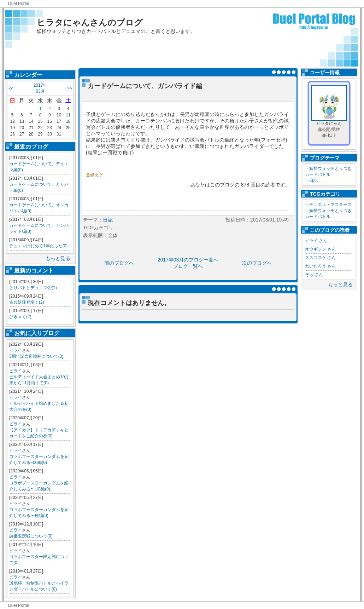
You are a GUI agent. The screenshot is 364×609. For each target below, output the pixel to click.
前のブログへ (119, 263)
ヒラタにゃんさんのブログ (90, 22)
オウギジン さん (320, 249)
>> (70, 88)
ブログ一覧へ (188, 266)
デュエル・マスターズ (330, 205)
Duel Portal (19, 4)
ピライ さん (316, 241)
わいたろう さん (320, 266)
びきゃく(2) (20, 317)
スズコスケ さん (320, 258)
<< (11, 88)
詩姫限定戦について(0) (31, 536)
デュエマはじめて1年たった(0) (38, 246)
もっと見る (58, 258)
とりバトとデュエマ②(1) (33, 288)
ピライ (16, 350)
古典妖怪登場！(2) (27, 302)
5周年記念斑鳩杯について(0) (36, 356)
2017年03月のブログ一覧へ (188, 260)
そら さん (314, 275)
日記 (313, 180)
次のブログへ (257, 263)
